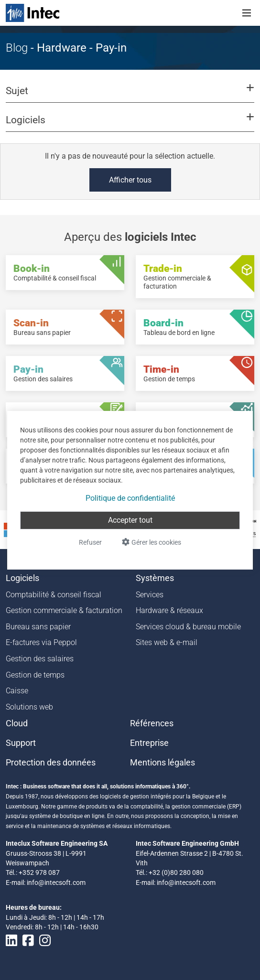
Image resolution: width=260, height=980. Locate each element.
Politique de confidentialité (130, 498)
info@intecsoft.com (56, 883)
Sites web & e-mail (167, 642)
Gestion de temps (35, 675)
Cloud (17, 723)
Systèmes (155, 578)
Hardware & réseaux (169, 610)
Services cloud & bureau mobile (188, 627)
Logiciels (22, 578)
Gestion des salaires (40, 659)
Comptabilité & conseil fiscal (54, 595)
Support (21, 743)
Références (152, 723)
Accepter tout (130, 520)
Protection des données (51, 763)
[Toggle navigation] (247, 13)
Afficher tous (130, 180)
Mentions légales (162, 763)
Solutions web (29, 707)
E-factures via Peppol (41, 642)
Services (150, 595)
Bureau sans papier (38, 627)
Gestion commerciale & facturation (64, 610)
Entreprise (149, 743)
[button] (130, 95)
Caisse (17, 691)
